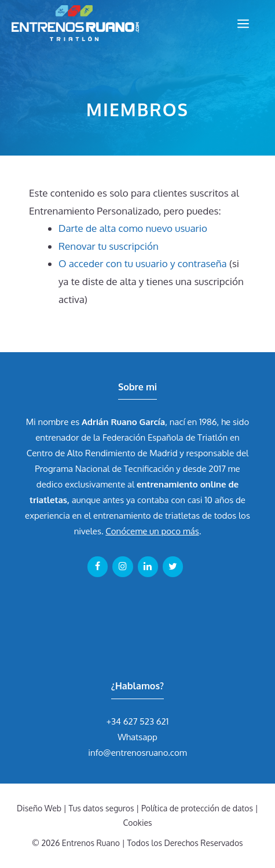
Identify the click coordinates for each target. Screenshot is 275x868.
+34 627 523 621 (138, 721)
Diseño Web (39, 808)
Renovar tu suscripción (109, 246)
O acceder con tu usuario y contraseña (143, 263)
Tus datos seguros (102, 808)
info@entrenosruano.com (137, 753)
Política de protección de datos (197, 808)
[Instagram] (122, 567)
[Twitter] (173, 567)
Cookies (138, 823)
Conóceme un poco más (152, 531)
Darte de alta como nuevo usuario (133, 228)
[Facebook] (98, 567)
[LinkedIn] (148, 567)
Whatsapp (137, 737)
